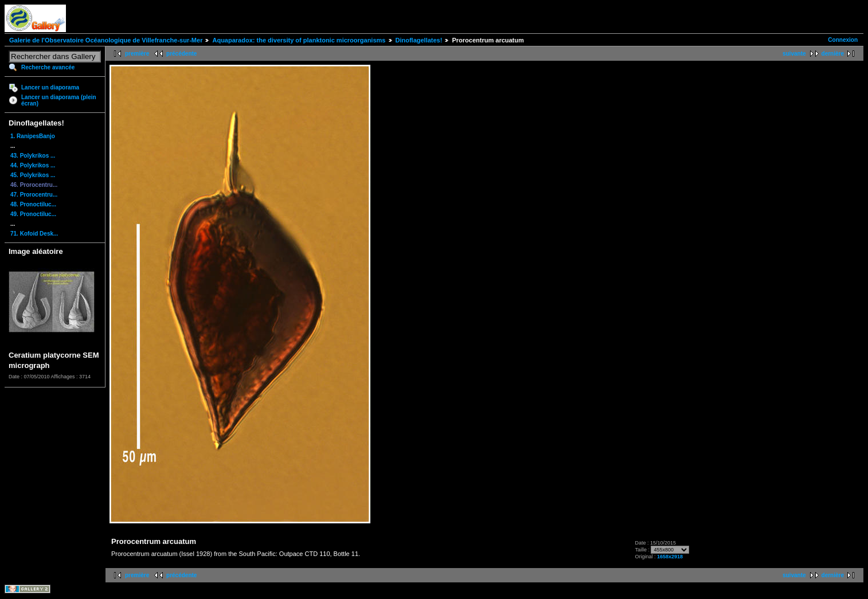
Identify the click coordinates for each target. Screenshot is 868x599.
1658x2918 (670, 557)
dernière (833, 54)
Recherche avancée (48, 67)
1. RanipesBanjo (33, 136)
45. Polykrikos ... (33, 175)
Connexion (843, 40)
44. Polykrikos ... (33, 165)
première (137, 54)
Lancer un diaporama (50, 87)
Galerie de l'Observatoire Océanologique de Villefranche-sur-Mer (106, 40)
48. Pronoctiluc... (33, 204)
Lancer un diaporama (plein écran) (59, 100)
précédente (181, 54)
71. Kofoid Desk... (34, 234)
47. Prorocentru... (34, 195)
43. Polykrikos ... (33, 156)
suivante (794, 54)
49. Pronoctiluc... (33, 214)
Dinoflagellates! (419, 40)
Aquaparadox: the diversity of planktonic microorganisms (299, 40)
